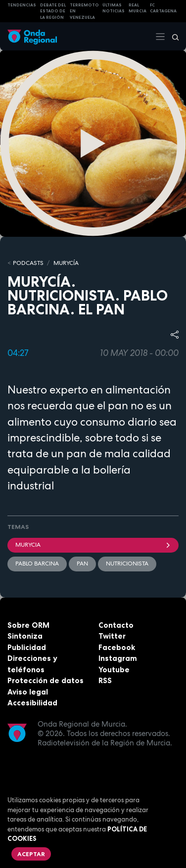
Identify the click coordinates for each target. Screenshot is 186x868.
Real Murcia (138, 8)
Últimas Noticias (114, 8)
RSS (105, 680)
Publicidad (27, 647)
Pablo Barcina (37, 564)
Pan (82, 564)
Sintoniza (25, 636)
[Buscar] (172, 37)
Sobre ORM (28, 625)
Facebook (117, 647)
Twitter (112, 636)
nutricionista (127, 564)
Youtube (114, 670)
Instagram (118, 658)
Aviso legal (28, 692)
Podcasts (28, 263)
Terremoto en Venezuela (84, 11)
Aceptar (31, 854)
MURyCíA (66, 263)
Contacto (116, 625)
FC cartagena (163, 8)
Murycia (93, 545)
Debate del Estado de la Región (53, 11)
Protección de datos (46, 680)
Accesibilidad (32, 703)
